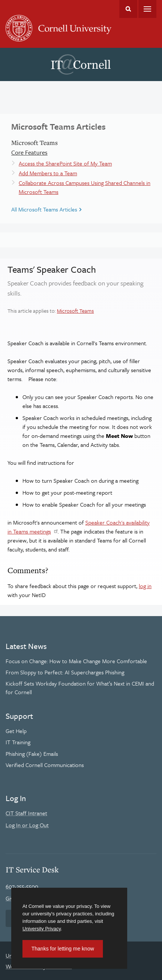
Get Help (16, 731)
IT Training (18, 742)
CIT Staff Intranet (26, 813)
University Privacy (42, 929)
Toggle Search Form (128, 9)
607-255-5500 (22, 886)
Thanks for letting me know (63, 949)
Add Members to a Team (48, 173)
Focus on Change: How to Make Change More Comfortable (76, 661)
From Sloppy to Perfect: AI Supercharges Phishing (65, 672)
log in (145, 586)
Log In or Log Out (27, 825)
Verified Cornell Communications (45, 765)
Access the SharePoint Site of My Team (65, 163)
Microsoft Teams (75, 311)
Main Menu (147, 9)
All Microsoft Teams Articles (44, 209)
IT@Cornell (81, 65)
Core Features (29, 152)
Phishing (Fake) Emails (32, 754)
